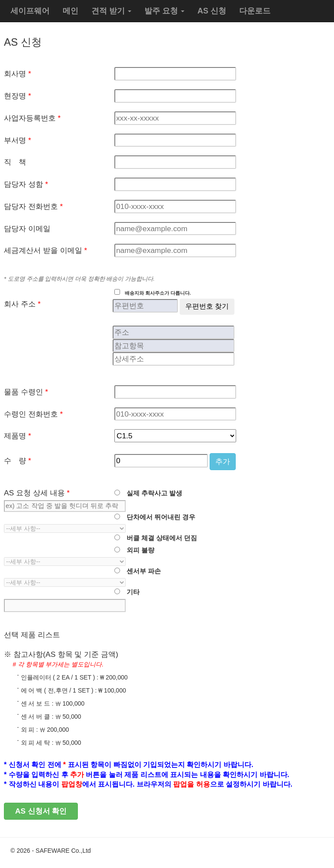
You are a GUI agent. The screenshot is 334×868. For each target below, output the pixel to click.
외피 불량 (137, 550)
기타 (130, 592)
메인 (70, 11)
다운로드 (255, 11)
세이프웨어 (30, 11)
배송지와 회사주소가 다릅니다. (155, 293)
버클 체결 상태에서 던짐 (159, 538)
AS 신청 (212, 11)
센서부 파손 (140, 571)
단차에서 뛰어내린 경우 (158, 517)
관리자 (314, 851)
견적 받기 (111, 11)
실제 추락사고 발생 (151, 493)
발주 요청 (164, 11)
